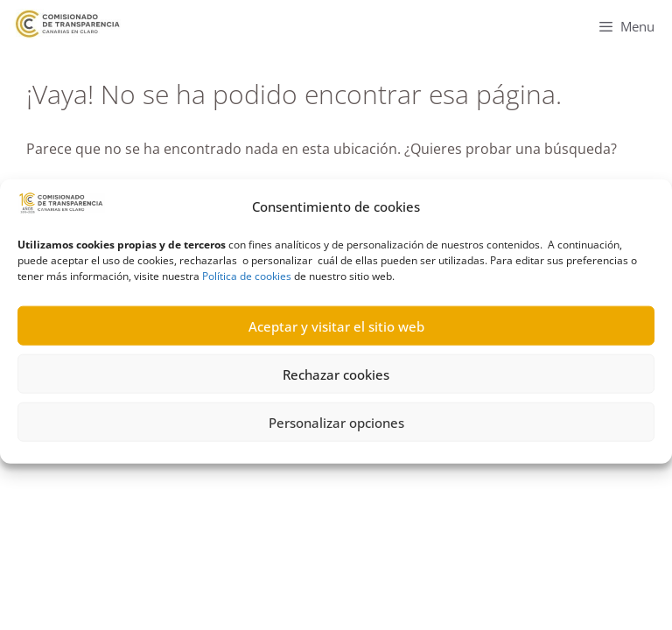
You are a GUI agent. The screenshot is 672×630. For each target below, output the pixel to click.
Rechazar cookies (336, 381)
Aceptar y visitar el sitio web (336, 332)
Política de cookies (247, 283)
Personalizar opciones (336, 429)
